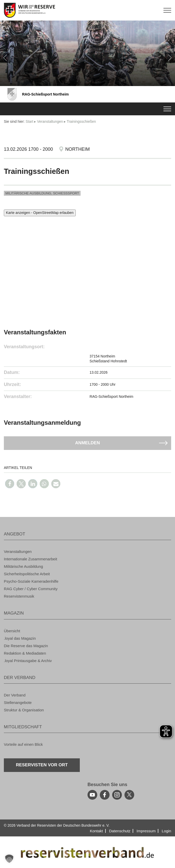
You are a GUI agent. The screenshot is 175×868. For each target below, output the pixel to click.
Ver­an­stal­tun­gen (50, 121)
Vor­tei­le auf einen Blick (23, 744)
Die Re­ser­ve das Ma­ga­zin (26, 646)
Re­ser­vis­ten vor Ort (42, 765)
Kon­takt (96, 831)
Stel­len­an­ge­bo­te (18, 702)
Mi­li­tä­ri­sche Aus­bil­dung (23, 566)
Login (166, 831)
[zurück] (5, 58)
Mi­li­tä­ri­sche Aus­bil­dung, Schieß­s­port (42, 193)
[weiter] (170, 58)
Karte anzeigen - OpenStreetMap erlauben (40, 213)
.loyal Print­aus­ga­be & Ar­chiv (28, 661)
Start (30, 121)
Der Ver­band (15, 695)
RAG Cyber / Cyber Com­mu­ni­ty (31, 589)
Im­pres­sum (146, 831)
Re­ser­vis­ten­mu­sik (19, 596)
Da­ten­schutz (120, 831)
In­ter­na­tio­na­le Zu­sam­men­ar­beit (31, 559)
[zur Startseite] (87, 10)
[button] (10, 484)
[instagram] (117, 795)
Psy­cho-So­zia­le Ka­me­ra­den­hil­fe (31, 581)
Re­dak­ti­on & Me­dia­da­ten (25, 653)
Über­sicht (12, 631)
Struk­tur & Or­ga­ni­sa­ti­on (24, 710)
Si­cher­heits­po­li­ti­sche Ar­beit (27, 574)
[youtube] (92, 795)
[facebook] (105, 795)
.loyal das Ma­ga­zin (20, 638)
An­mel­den (87, 443)
